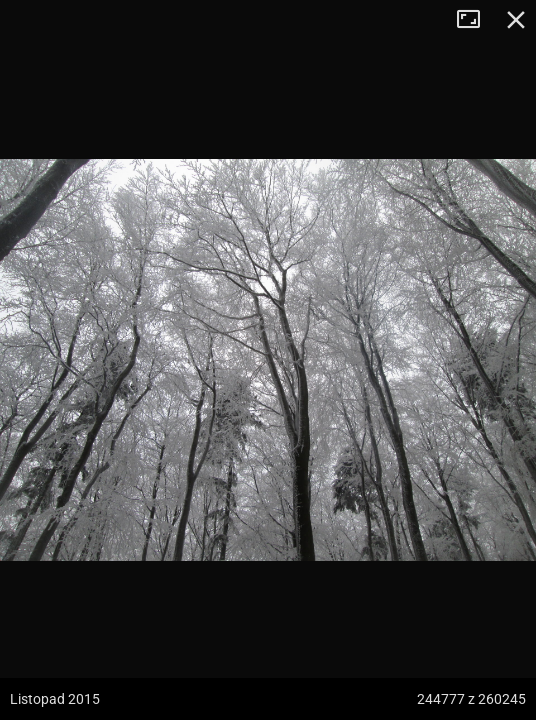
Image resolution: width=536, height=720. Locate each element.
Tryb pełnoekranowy (476, 20)
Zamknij (516, 20)
